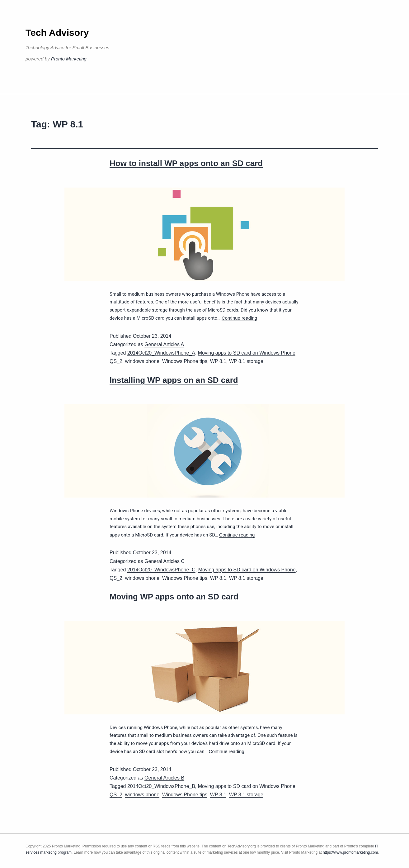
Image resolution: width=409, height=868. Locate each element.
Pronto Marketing (69, 59)
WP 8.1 (218, 361)
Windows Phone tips (185, 361)
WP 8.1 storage (246, 361)
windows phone (142, 361)
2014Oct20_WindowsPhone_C (161, 570)
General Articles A (164, 344)
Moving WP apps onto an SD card (174, 597)
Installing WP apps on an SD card (174, 380)
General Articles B (164, 778)
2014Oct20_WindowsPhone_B (161, 786)
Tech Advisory (57, 33)
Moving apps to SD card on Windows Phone (247, 353)
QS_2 (116, 361)
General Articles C (165, 561)
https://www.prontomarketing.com (350, 852)
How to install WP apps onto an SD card (186, 163)
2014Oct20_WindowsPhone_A (161, 353)
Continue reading (239, 318)
